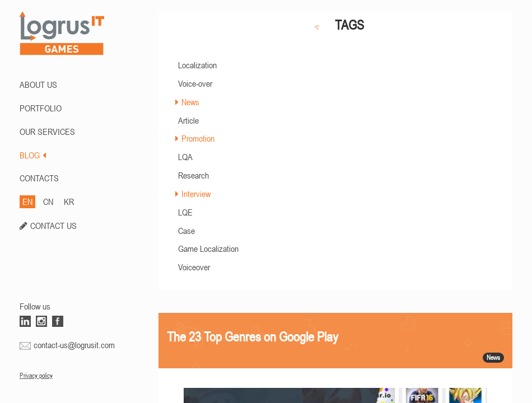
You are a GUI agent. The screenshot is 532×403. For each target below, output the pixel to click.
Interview (196, 194)
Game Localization (208, 249)
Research (193, 175)
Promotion (198, 138)
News (190, 102)
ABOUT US (38, 85)
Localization (197, 65)
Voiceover (194, 267)
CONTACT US (53, 226)
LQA (185, 157)
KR (69, 201)
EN (27, 201)
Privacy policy (36, 376)
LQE (185, 212)
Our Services (47, 132)
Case (186, 231)
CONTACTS (39, 178)
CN (48, 201)
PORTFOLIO (41, 108)
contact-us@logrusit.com (74, 345)
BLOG (33, 155)
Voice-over (195, 83)
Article (188, 120)
